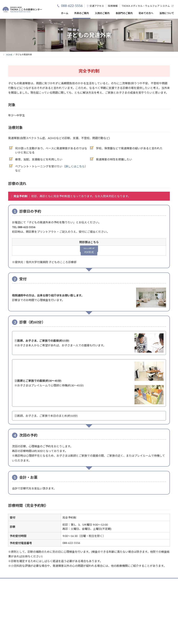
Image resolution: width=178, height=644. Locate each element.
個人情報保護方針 (128, 607)
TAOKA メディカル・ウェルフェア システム (146, 6)
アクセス (99, 6)
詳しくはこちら (75, 166)
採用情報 (113, 6)
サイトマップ (164, 607)
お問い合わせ (147, 607)
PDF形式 (89, 253)
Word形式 (89, 249)
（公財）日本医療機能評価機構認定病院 (37, 596)
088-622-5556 (72, 6)
